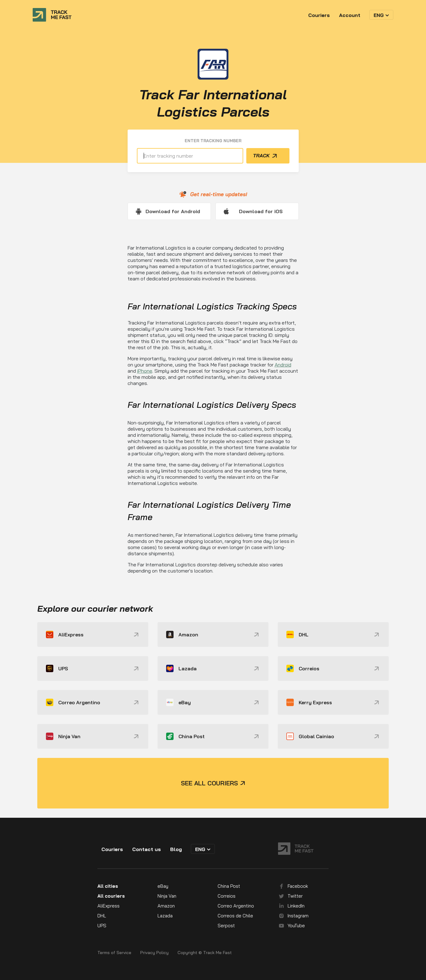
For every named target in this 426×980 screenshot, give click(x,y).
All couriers (111, 896)
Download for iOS (261, 211)
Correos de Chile (235, 916)
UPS (102, 926)
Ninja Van (167, 896)
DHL (102, 916)
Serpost (226, 926)
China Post (229, 886)
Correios (227, 896)
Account (350, 15)
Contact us (147, 849)
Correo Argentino (236, 906)
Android (283, 365)
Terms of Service (114, 953)
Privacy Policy (154, 953)
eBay (163, 886)
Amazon (166, 906)
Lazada (165, 916)
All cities (108, 886)
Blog (176, 849)
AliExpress (109, 906)
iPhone (145, 371)
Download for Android (173, 211)
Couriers (319, 15)
